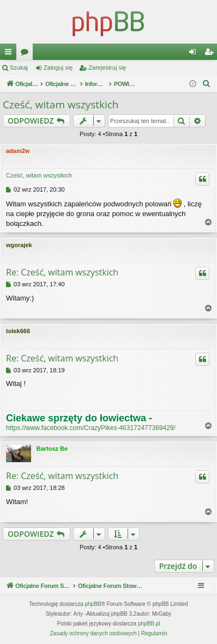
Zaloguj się (58, 68)
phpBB (93, 604)
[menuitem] (207, 84)
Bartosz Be (52, 449)
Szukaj (19, 68)
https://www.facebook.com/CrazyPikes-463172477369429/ (91, 428)
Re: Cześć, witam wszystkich (62, 272)
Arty (78, 614)
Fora (27, 54)
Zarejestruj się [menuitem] (211, 54)
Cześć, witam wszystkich (61, 105)
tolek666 (18, 331)
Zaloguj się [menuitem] (195, 54)
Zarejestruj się (107, 68)
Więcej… (10, 54)
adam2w (18, 151)
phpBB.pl (149, 624)
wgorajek (19, 245)
